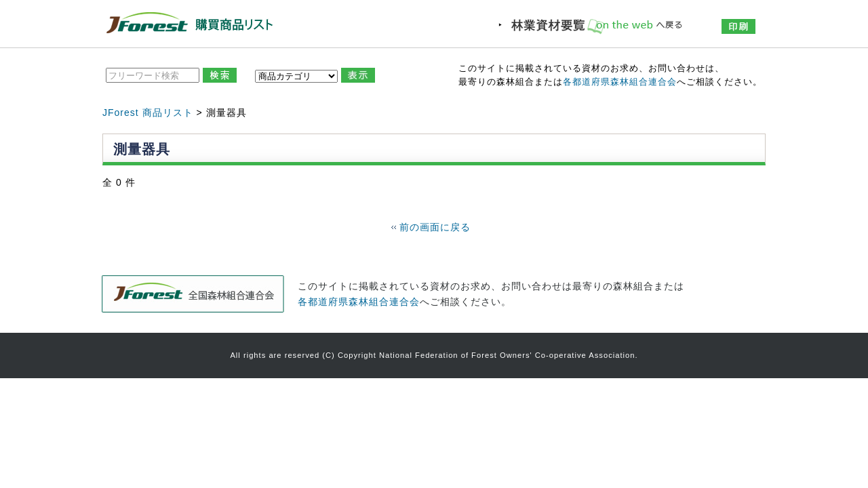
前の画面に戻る (435, 227)
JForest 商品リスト (148, 113)
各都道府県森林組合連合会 (620, 82)
